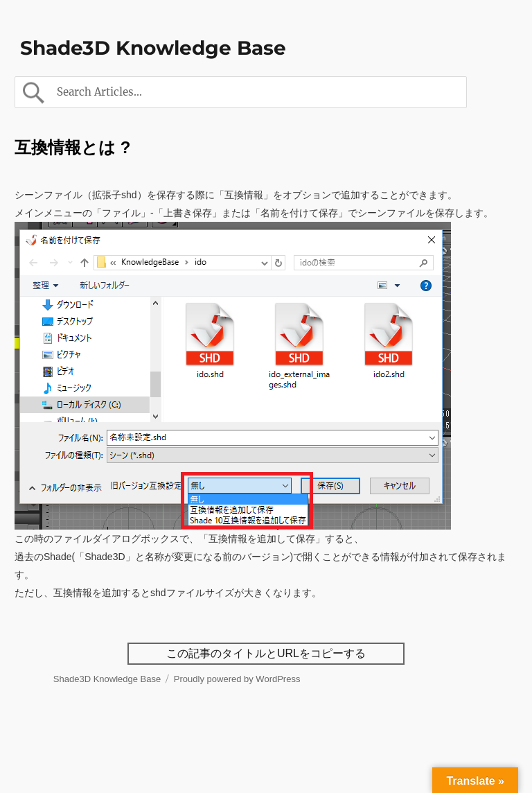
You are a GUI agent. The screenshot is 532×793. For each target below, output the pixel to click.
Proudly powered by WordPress (237, 679)
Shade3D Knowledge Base (153, 48)
